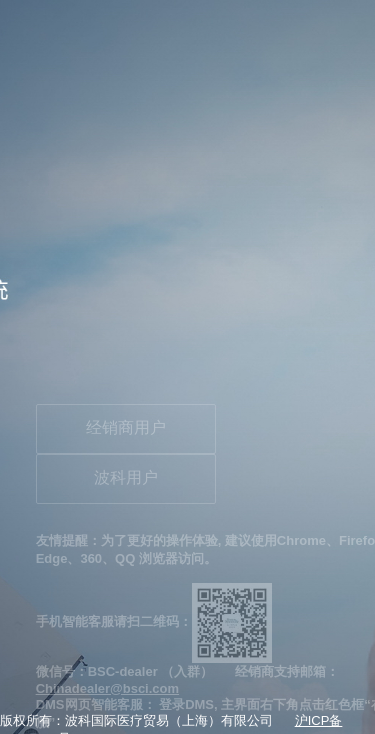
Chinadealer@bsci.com (107, 688)
